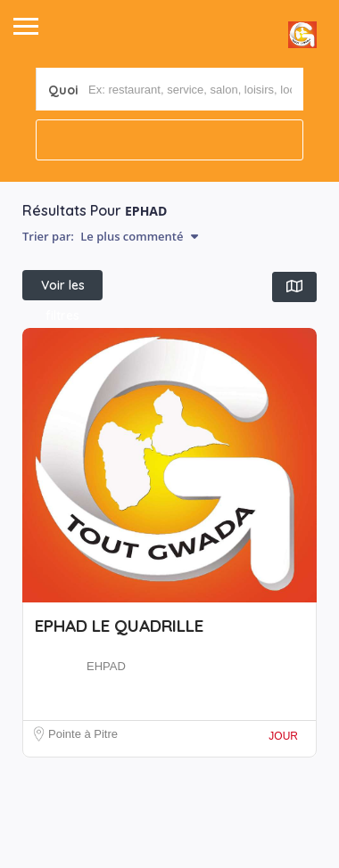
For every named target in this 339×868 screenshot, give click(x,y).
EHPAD (106, 666)
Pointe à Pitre (83, 734)
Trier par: (110, 236)
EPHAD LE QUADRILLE (119, 626)
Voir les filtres (63, 289)
